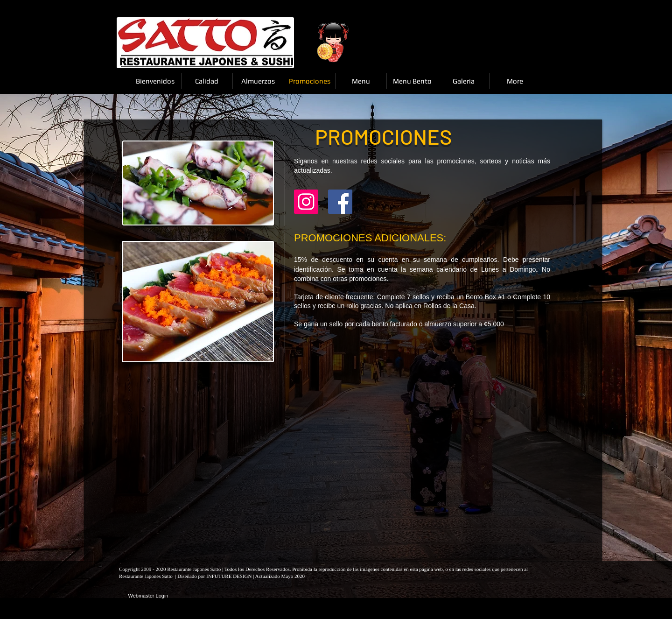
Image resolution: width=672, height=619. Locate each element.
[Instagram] (306, 202)
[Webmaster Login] (148, 596)
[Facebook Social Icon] (340, 202)
